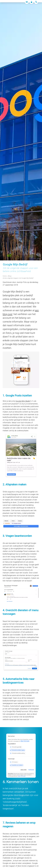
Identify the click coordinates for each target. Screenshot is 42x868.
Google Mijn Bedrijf (23, 401)
